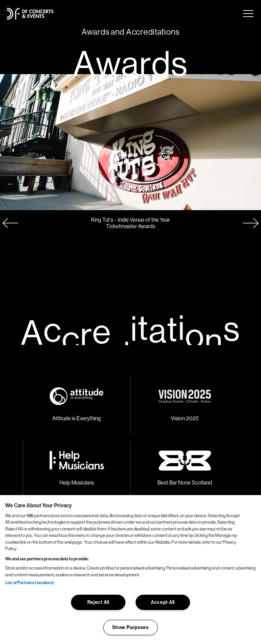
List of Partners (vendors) (30, 582)
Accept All (163, 602)
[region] (130, 570)
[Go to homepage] (30, 14)
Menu (248, 14)
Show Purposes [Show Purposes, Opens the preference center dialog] (130, 627)
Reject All (98, 602)
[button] (251, 223)
